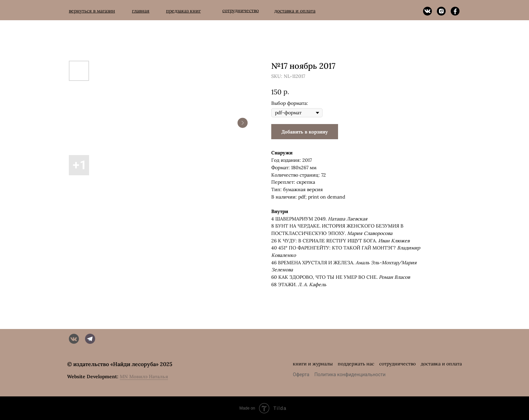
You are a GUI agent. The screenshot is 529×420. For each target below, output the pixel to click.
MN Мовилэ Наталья (144, 377)
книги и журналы (313, 364)
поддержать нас (356, 364)
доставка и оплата (441, 364)
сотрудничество (397, 364)
